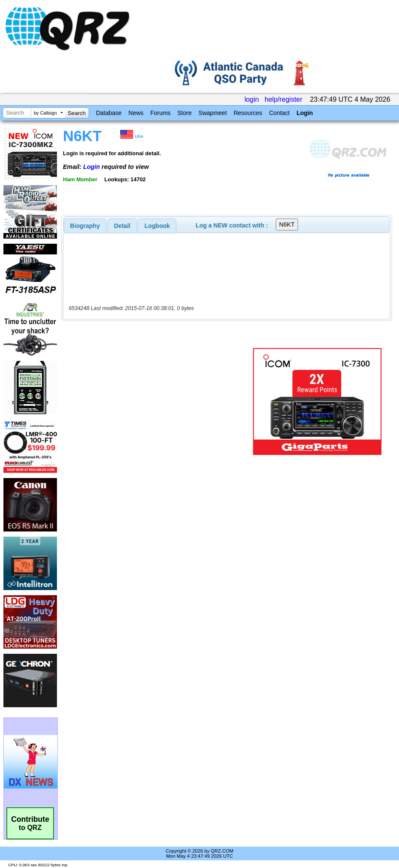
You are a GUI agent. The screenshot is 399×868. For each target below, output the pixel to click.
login (252, 99)
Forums (160, 113)
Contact (279, 113)
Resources (248, 113)
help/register (283, 99)
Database (109, 113)
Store (184, 113)
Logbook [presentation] (157, 226)
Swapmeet (213, 113)
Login (305, 113)
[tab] (85, 226)
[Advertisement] (159, 402)
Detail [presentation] (122, 226)
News (136, 113)
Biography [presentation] (85, 226)
